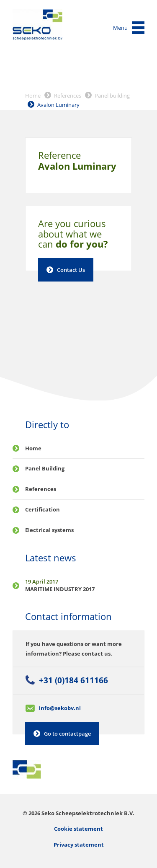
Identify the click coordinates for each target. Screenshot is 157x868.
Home (33, 96)
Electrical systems (49, 530)
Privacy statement (79, 845)
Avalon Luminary (58, 105)
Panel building (112, 96)
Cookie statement (78, 829)
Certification (42, 509)
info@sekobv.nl (60, 708)
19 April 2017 (42, 581)
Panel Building (45, 468)
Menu (120, 28)
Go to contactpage (67, 734)
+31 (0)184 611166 (73, 680)
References (68, 96)
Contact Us (71, 270)
